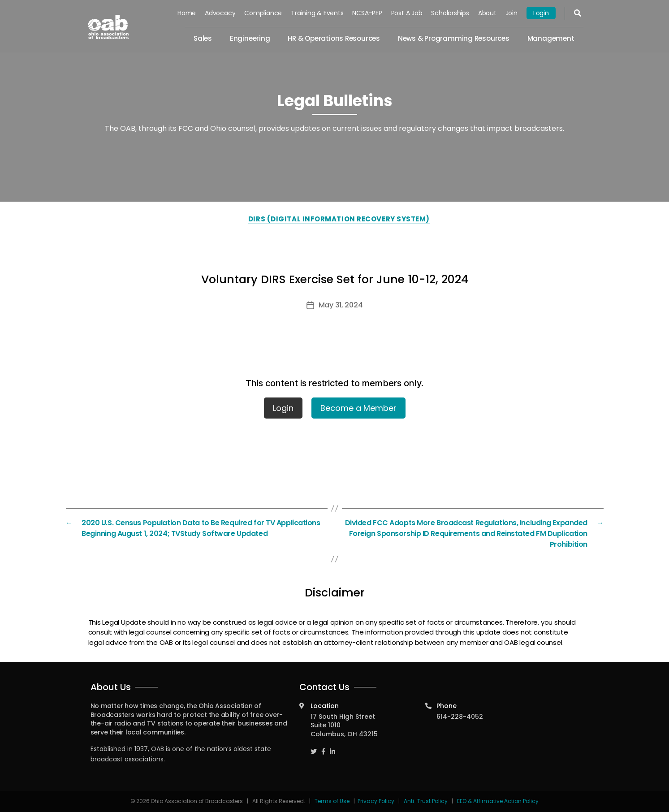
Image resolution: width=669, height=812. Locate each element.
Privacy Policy (376, 801)
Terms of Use (333, 801)
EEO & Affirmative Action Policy (498, 801)
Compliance (263, 13)
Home (187, 13)
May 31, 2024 (341, 305)
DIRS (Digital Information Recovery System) (339, 219)
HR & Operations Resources (334, 38)
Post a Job (407, 13)
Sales (203, 38)
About (487, 13)
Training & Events (317, 13)
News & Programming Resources (454, 38)
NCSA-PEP (367, 13)
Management (551, 38)
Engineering (250, 38)
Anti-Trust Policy (426, 801)
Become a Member (358, 408)
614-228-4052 (460, 717)
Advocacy (220, 13)
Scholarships (450, 13)
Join (511, 13)
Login (541, 13)
